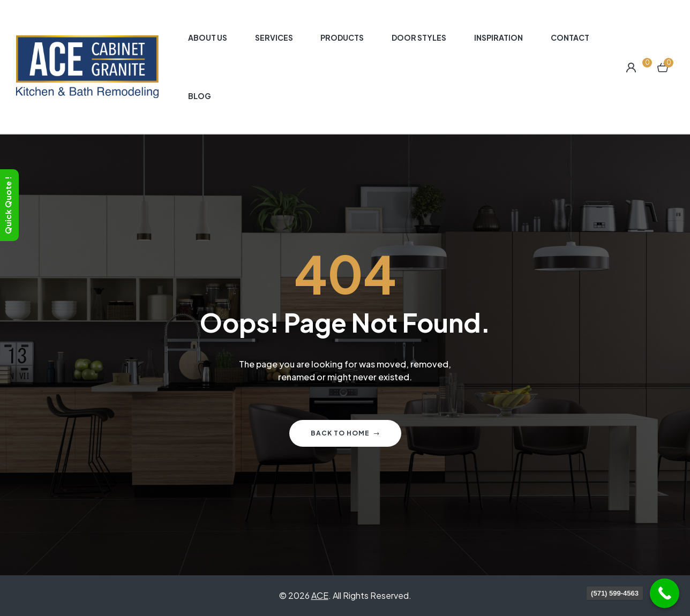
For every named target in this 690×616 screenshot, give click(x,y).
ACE (320, 595)
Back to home (345, 433)
